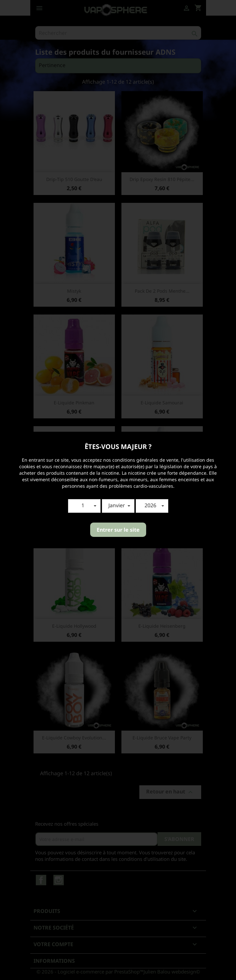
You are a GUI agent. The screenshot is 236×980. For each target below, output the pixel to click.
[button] (84, 506)
